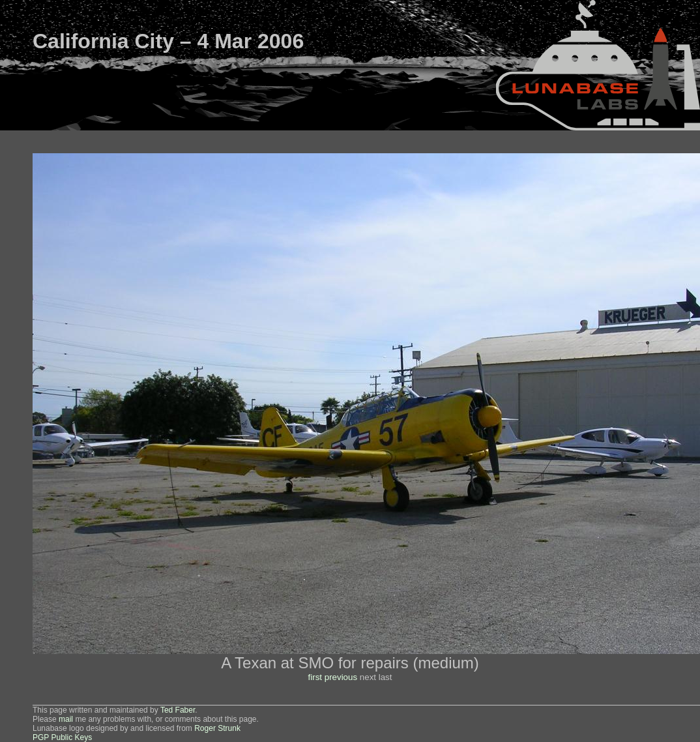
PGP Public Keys (62, 737)
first (315, 677)
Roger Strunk (217, 728)
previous (341, 677)
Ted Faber (178, 710)
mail (66, 719)
